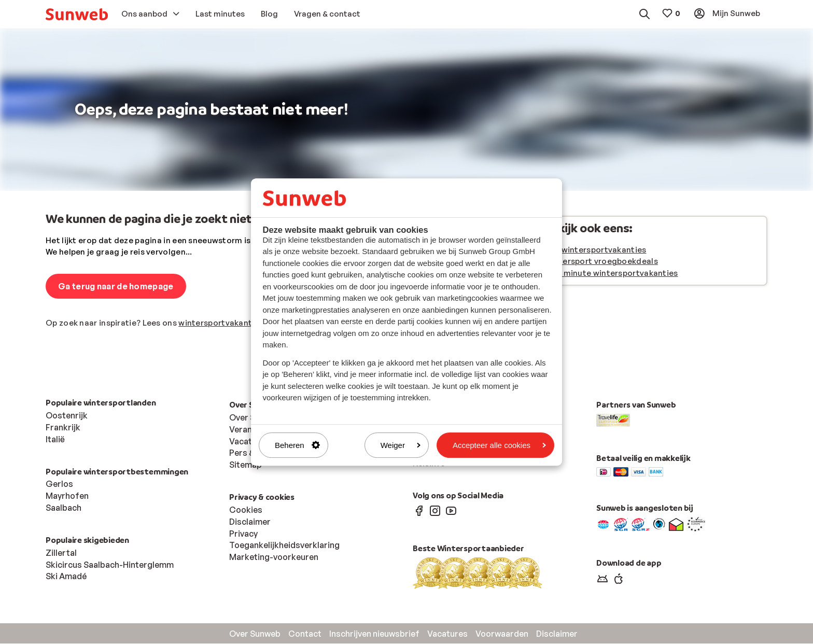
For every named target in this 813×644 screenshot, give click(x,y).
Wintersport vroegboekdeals (601, 262)
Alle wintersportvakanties (595, 250)
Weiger (401, 445)
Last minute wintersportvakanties (611, 274)
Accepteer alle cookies (499, 445)
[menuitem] (77, 14)
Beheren (297, 445)
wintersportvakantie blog (228, 323)
